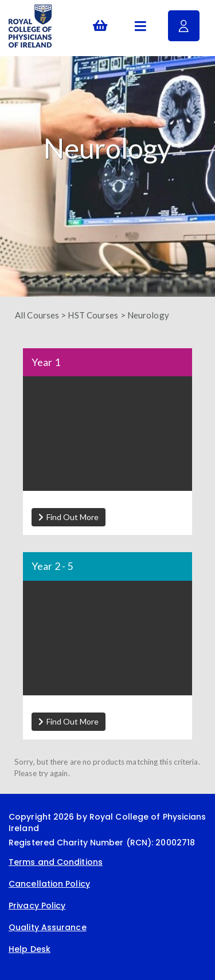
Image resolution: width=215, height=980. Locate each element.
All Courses (37, 315)
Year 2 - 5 (52, 566)
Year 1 (46, 363)
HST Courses (93, 315)
